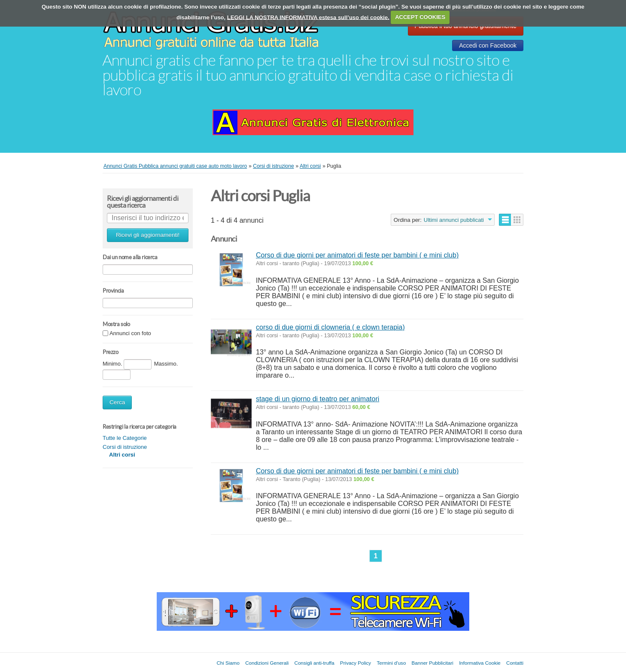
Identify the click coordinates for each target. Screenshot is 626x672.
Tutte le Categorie (125, 438)
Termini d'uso (391, 663)
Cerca (117, 402)
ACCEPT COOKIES (420, 17)
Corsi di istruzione (125, 447)
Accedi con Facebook (488, 45)
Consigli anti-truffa (315, 663)
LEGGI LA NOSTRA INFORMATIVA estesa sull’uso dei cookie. (308, 17)
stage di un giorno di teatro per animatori (318, 399)
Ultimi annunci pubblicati (454, 220)
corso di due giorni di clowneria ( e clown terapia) (330, 327)
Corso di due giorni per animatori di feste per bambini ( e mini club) (357, 255)
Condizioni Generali (267, 663)
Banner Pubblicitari (433, 663)
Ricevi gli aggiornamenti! (148, 235)
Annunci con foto (130, 334)
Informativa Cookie (480, 663)
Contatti (515, 663)
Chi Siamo (228, 663)
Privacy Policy (356, 663)
